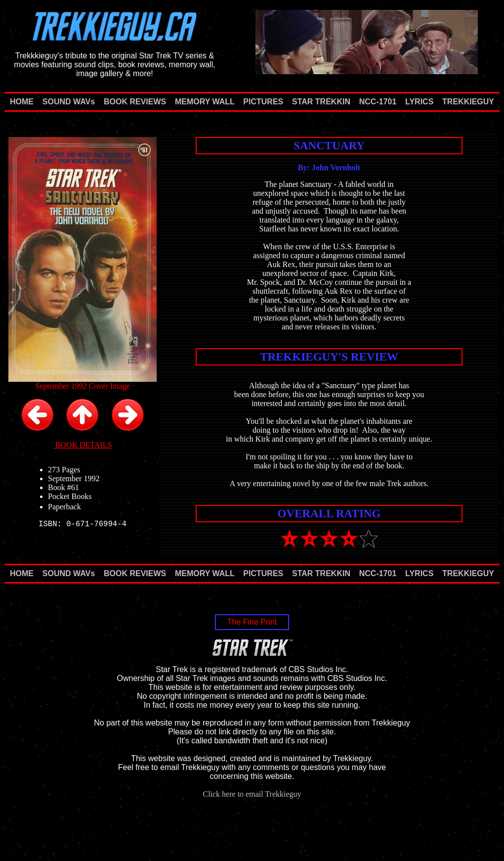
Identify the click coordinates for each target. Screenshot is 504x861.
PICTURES (263, 102)
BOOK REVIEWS (135, 102)
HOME (22, 102)
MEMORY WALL (205, 102)
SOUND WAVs (69, 102)
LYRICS (419, 102)
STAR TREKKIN (321, 102)
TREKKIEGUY (468, 102)
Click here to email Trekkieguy (252, 794)
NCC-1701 (378, 102)
